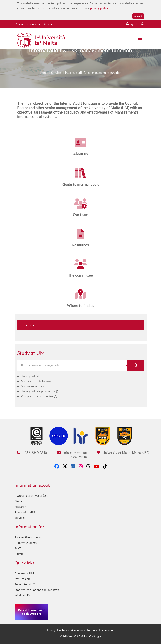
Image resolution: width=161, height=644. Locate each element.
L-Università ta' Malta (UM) (32, 495)
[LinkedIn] (73, 466)
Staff (48, 24)
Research (20, 507)
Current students (28, 24)
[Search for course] (136, 365)
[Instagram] (81, 466)
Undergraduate (31, 376)
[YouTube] (97, 466)
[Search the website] (142, 24)
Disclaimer (63, 630)
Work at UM (23, 595)
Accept (138, 16)
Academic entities (26, 512)
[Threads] (88, 466)
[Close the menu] (140, 40)
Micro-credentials (32, 386)
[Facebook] (57, 466)
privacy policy (99, 8)
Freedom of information (101, 630)
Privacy (51, 630)
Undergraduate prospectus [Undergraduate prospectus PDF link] (39, 391)
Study (18, 501)
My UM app (22, 579)
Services (27, 325)
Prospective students (28, 537)
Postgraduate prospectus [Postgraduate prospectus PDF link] (37, 396)
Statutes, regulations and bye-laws (37, 590)
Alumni (19, 554)
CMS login (95, 636)
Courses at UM (24, 573)
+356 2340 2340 (32, 453)
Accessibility (78, 630)
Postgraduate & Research (37, 381)
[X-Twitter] (65, 466)
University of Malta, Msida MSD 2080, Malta (109, 455)
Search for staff (25, 584)
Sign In (134, 24)
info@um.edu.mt (72, 453)
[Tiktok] (105, 466)
